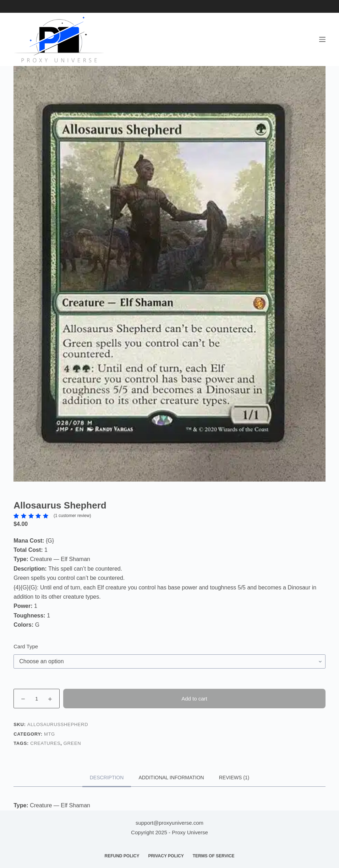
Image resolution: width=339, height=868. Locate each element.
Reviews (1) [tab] (234, 778)
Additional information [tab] (171, 778)
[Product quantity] (37, 699)
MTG (50, 734)
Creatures (45, 743)
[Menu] (322, 39)
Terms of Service (214, 856)
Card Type (26, 646)
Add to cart (194, 699)
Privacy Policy (166, 856)
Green (72, 743)
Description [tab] (107, 778)
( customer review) (72, 516)
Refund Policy (122, 856)
